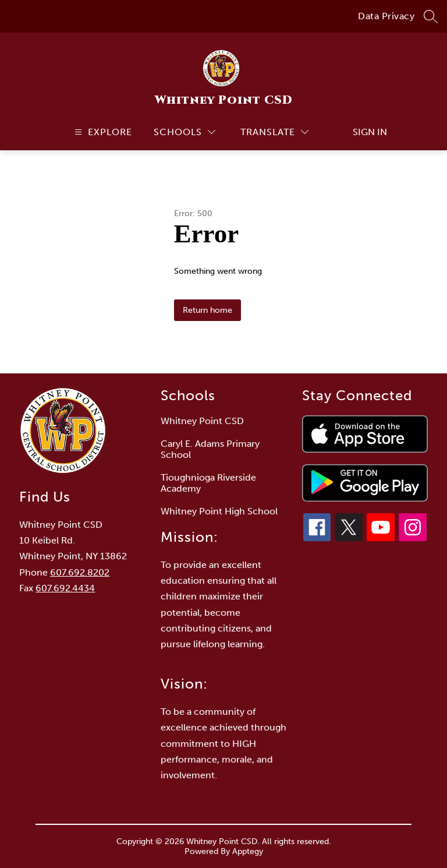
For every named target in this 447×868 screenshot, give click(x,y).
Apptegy (248, 851)
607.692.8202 (80, 572)
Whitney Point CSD (202, 421)
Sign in (364, 132)
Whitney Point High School (219, 511)
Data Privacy (386, 16)
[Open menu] (102, 132)
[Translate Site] (274, 132)
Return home (207, 310)
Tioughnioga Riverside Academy (208, 483)
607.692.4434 (65, 588)
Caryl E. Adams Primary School (210, 449)
